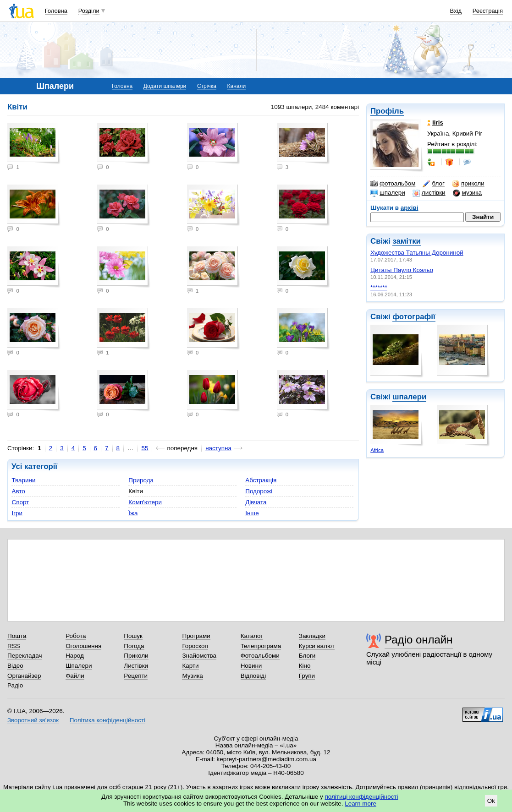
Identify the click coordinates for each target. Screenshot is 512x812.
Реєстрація (488, 11)
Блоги (307, 656)
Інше (252, 513)
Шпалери (79, 666)
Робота (76, 636)
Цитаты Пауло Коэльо (402, 270)
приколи (468, 184)
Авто (18, 491)
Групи (307, 676)
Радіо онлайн (419, 640)
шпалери (388, 193)
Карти (190, 666)
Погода (134, 646)
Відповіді (253, 676)
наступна (218, 448)
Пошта (17, 636)
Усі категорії (34, 466)
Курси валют (317, 646)
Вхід (456, 11)
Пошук (133, 636)
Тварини (23, 480)
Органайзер (24, 676)
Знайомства (199, 656)
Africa (377, 450)
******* (379, 287)
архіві (410, 208)
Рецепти (136, 676)
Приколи (136, 656)
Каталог (252, 636)
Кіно (305, 666)
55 (145, 448)
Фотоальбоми (260, 656)
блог (433, 184)
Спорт (20, 502)
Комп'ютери (145, 502)
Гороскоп (195, 646)
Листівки (136, 666)
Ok (491, 801)
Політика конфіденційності (107, 720)
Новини (251, 666)
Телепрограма (261, 646)
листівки (429, 193)
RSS (14, 646)
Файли (75, 676)
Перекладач (25, 656)
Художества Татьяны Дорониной (417, 253)
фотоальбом (393, 184)
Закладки (312, 636)
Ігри (17, 513)
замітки (407, 241)
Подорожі (259, 491)
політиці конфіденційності (362, 797)
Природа (141, 480)
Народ (75, 656)
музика (467, 193)
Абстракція (261, 480)
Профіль (387, 111)
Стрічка (207, 86)
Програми (196, 636)
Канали (237, 86)
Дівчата (256, 502)
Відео (15, 666)
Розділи (89, 11)
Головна (56, 11)
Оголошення (83, 646)
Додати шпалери (165, 86)
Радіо (15, 685)
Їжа (133, 513)
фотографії (414, 317)
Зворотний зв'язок (33, 720)
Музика (192, 676)
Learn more (361, 804)
